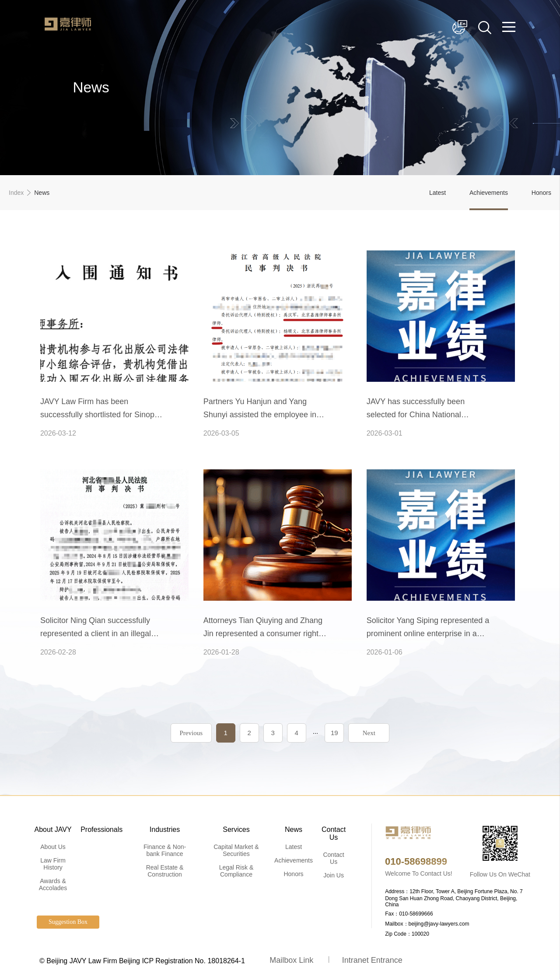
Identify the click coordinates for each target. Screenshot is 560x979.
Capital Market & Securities (236, 850)
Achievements (489, 193)
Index (16, 193)
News (294, 829)
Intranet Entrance (372, 960)
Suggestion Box (68, 922)
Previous (191, 733)
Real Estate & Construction (165, 871)
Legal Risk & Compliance (236, 871)
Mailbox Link (291, 960)
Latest (437, 193)
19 (334, 733)
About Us (53, 847)
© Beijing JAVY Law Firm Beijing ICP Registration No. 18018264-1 (142, 961)
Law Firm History (53, 864)
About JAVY (53, 829)
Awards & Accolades (53, 884)
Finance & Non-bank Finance (165, 850)
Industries (165, 829)
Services (236, 829)
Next (369, 733)
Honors (541, 193)
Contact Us (334, 833)
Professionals (101, 829)
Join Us (334, 875)
